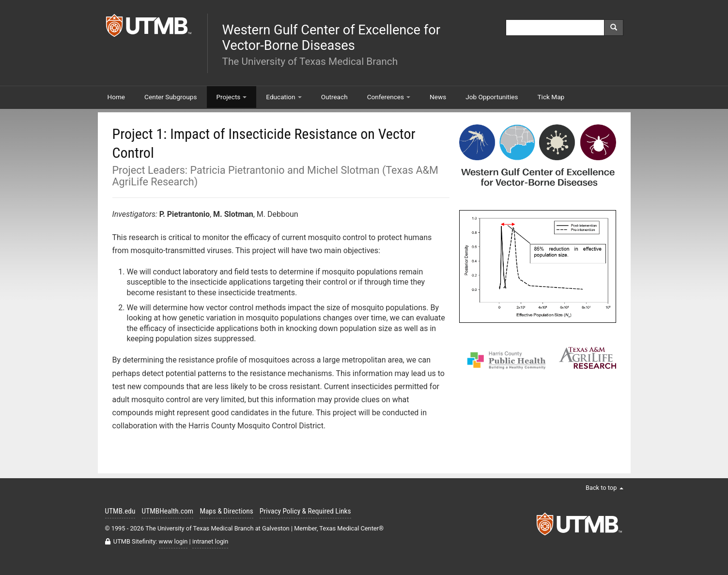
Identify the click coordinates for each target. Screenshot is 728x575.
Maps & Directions (226, 511)
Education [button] (284, 97)
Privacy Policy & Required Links (305, 511)
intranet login (210, 541)
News (438, 97)
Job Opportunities (492, 97)
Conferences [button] (389, 97)
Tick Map (551, 97)
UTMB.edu (120, 511)
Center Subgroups (170, 97)
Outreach (334, 97)
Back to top (604, 488)
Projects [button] (232, 97)
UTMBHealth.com (168, 511)
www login (173, 541)
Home (116, 97)
